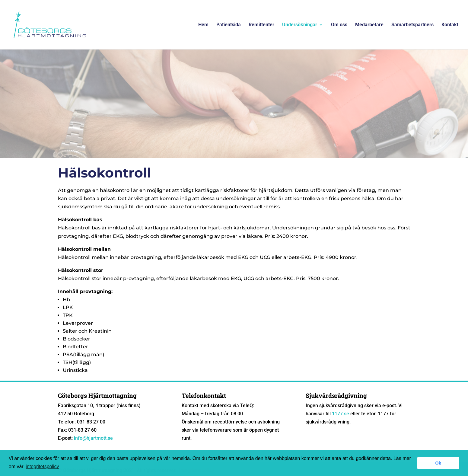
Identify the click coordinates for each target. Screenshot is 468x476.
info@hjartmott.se (93, 438)
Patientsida (229, 25)
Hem (203, 25)
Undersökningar (300, 25)
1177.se (341, 414)
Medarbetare (369, 25)
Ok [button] (438, 463)
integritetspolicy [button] (42, 466)
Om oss (339, 25)
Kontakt (450, 25)
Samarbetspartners (412, 25)
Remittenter (261, 25)
